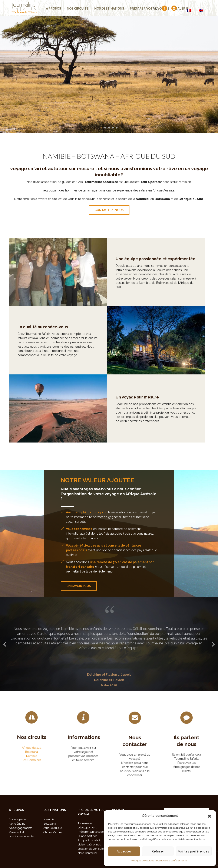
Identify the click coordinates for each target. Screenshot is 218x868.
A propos (54, 9)
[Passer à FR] (189, 10)
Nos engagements (21, 828)
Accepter (124, 851)
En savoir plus (79, 586)
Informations (83, 740)
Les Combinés (32, 747)
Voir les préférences (194, 851)
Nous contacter (135, 747)
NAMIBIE (57, 156)
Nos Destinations (109, 9)
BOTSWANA (96, 156)
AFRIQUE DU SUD (148, 156)
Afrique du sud (32, 742)
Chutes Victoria (53, 832)
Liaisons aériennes (89, 844)
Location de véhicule (91, 849)
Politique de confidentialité (172, 861)
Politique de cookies (143, 861)
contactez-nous (109, 210)
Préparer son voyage (91, 832)
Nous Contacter (87, 853)
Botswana (32, 744)
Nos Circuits (78, 9)
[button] (209, 816)
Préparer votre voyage (150, 9)
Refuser (158, 851)
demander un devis (62, 17)
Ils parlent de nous (186, 745)
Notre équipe (17, 824)
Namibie (32, 745)
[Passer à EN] (201, 10)
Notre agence (17, 819)
